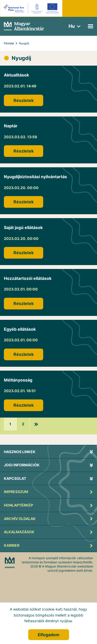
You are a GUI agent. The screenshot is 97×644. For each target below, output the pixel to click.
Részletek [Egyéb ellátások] (24, 354)
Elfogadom (49, 635)
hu (72, 26)
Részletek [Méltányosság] (24, 405)
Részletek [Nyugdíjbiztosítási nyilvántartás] (24, 202)
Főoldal (9, 43)
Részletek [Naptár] (24, 151)
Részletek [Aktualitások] (24, 100)
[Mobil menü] (91, 26)
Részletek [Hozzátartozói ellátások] (24, 303)
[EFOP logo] (32, 8)
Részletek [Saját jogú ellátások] (24, 253)
